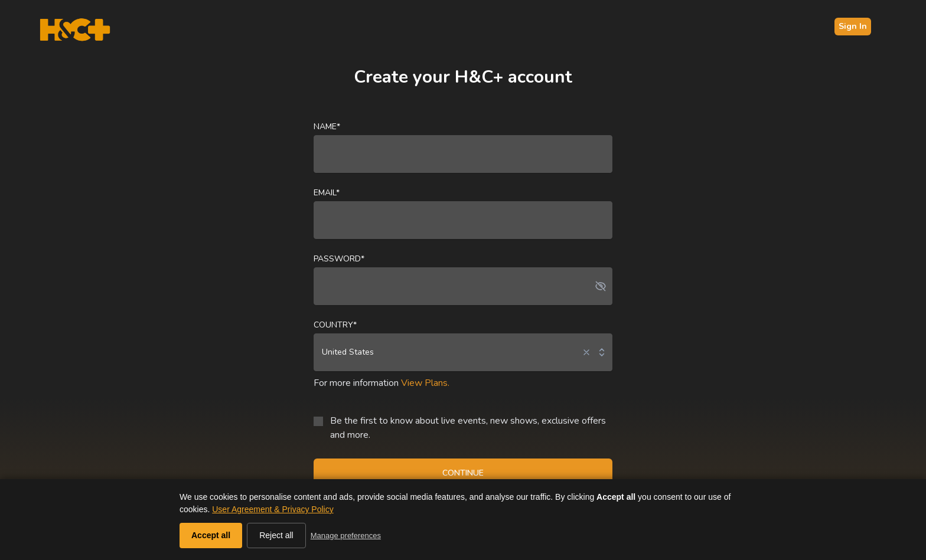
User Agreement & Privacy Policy (273, 509)
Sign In (853, 26)
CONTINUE (463, 473)
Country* (335, 325)
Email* (327, 193)
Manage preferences (346, 536)
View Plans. (425, 383)
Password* (339, 259)
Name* (327, 127)
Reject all (276, 535)
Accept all (211, 535)
